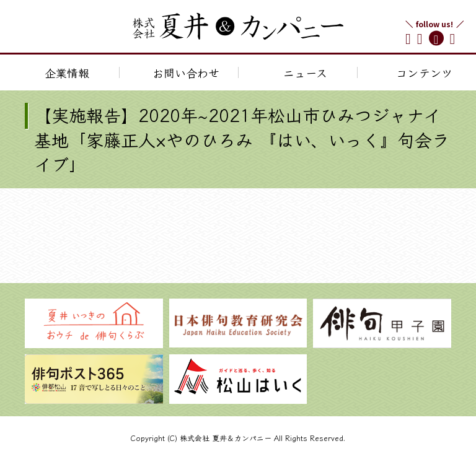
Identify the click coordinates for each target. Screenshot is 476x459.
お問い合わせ (186, 72)
